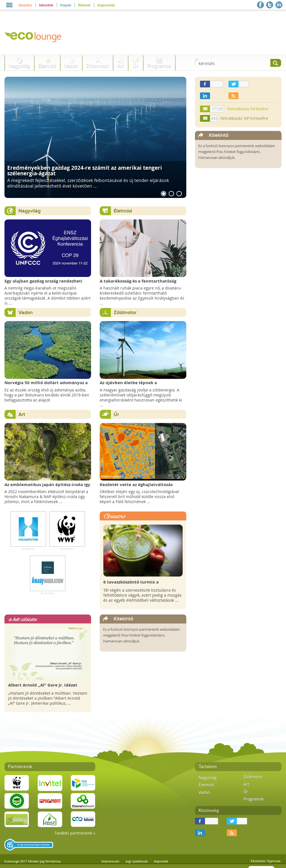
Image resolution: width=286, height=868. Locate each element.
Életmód (47, 66)
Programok (159, 66)
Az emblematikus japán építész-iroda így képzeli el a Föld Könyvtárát (47, 487)
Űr (136, 66)
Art (121, 66)
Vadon (71, 66)
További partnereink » (75, 833)
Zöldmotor (98, 66)
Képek (66, 5)
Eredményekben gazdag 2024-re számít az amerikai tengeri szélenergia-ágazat (85, 170)
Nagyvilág (19, 66)
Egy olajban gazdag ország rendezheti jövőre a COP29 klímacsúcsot (43, 284)
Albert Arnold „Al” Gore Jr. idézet (43, 685)
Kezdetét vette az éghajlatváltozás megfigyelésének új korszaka (136, 487)
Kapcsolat (106, 5)
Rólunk (84, 5)
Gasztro (25, 5)
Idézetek (46, 5)
